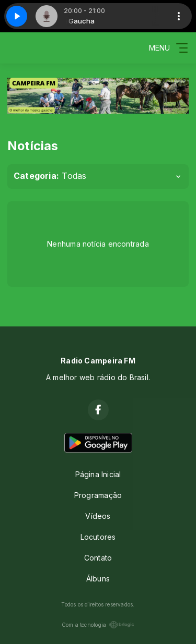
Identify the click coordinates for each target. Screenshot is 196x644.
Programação (98, 495)
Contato (98, 558)
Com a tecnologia (98, 625)
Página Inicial (98, 474)
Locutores (98, 537)
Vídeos (98, 516)
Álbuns (98, 579)
